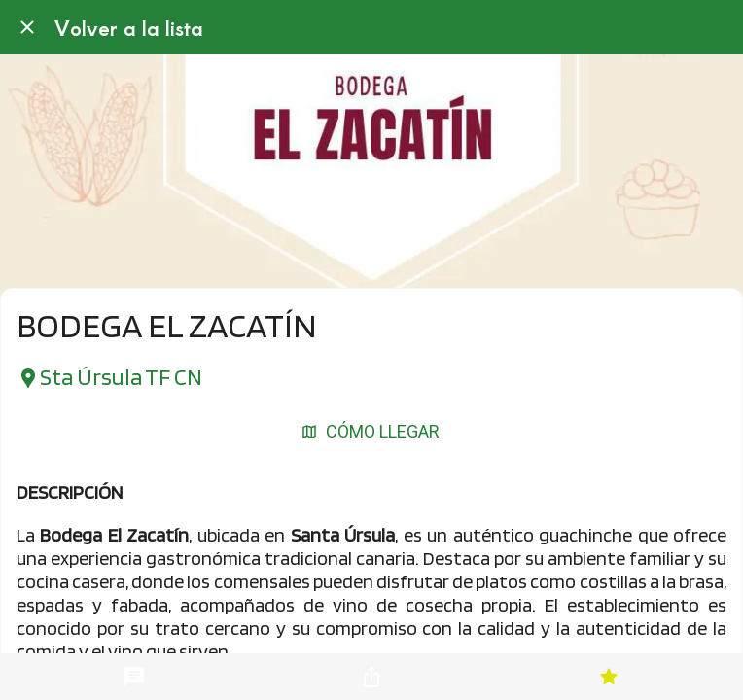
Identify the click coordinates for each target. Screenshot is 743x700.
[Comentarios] (134, 677)
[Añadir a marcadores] (609, 677)
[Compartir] (371, 677)
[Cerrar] (27, 27)
